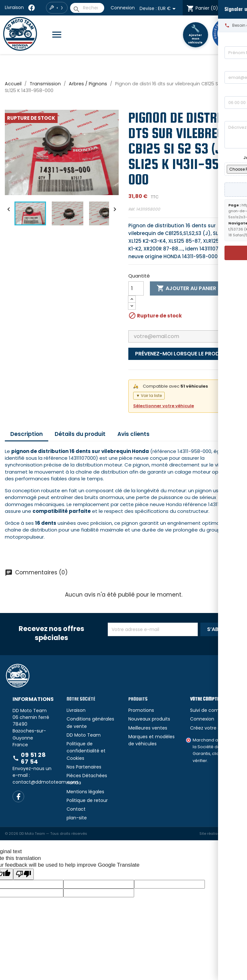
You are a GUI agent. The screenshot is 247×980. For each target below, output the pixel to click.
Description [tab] (27, 434)
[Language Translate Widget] (234, 8)
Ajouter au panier (186, 288)
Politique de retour (87, 800)
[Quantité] (136, 288)
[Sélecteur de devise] (168, 9)
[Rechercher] (87, 8)
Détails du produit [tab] (80, 434)
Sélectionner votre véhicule (164, 406)
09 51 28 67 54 (29, 758)
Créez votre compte (213, 728)
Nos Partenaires (84, 767)
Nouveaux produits (149, 719)
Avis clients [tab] (133, 434)
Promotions (141, 710)
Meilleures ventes (148, 728)
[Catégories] (59, 35)
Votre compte (205, 699)
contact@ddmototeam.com (45, 782)
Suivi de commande (213, 710)
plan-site (77, 818)
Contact (76, 809)
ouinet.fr (235, 834)
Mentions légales (85, 792)
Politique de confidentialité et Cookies (86, 751)
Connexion (123, 8)
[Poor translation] (23, 874)
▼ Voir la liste (149, 396)
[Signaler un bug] (241, 490)
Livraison (14, 7)
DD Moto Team (84, 735)
